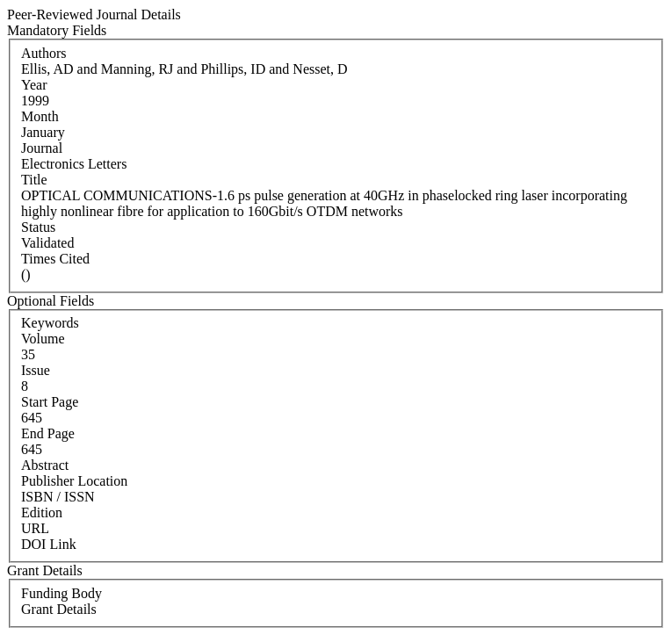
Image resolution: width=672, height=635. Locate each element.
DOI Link (49, 544)
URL (35, 528)
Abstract (45, 465)
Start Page (50, 402)
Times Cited (55, 259)
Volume (43, 339)
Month (40, 116)
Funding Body (61, 593)
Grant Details (59, 609)
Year (34, 85)
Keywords (50, 323)
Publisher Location (74, 481)
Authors (44, 53)
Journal (42, 148)
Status (38, 227)
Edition (42, 512)
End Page (48, 433)
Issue (36, 370)
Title (34, 180)
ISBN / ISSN (58, 497)
